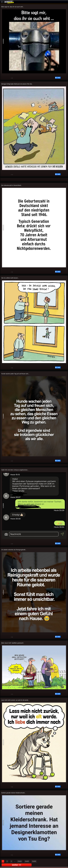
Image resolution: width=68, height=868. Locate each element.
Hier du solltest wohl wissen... (10, 278)
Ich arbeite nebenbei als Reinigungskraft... (14, 550)
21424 (20, 861)
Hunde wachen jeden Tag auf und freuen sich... (15, 374)
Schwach (8, 78)
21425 (27, 861)
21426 (34, 861)
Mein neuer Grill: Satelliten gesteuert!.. (13, 643)
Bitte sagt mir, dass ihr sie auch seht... (13, 7)
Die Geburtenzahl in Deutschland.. (12, 185)
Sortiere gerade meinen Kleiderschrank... (14, 793)
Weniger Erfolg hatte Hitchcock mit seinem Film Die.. (17, 84)
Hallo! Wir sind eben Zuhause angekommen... (15, 470)
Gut (3, 78)
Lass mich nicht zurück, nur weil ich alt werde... (15, 700)
